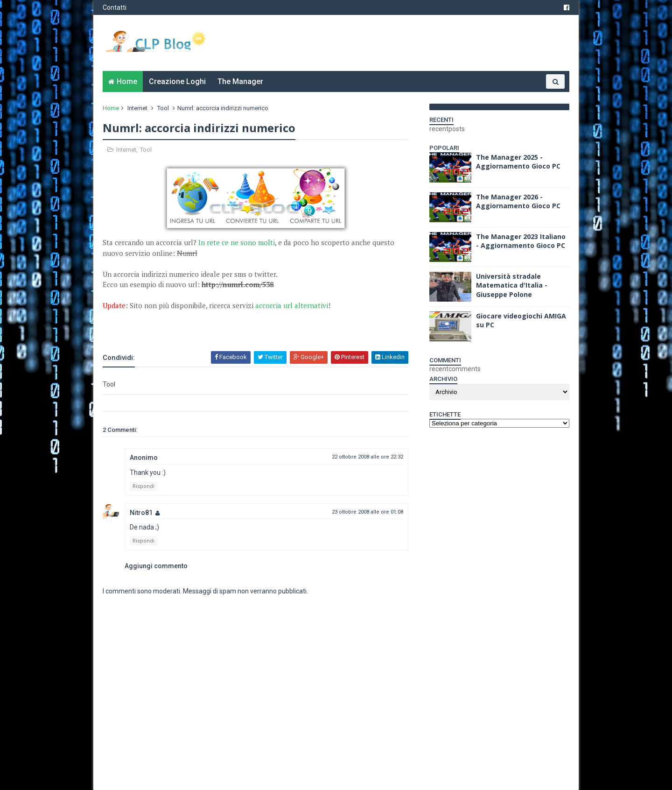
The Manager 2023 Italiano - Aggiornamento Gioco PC (521, 241)
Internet (137, 108)
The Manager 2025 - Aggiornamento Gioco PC (518, 162)
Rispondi (143, 486)
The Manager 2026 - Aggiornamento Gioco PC (518, 201)
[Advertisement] (212, 325)
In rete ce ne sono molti (237, 242)
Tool (163, 108)
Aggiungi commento (156, 566)
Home (127, 81)
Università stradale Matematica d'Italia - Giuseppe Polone (512, 285)
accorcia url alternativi (292, 305)
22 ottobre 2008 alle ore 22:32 (367, 457)
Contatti (115, 7)
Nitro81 (141, 513)
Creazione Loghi (177, 81)
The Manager (240, 81)
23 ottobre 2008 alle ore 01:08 (367, 512)
